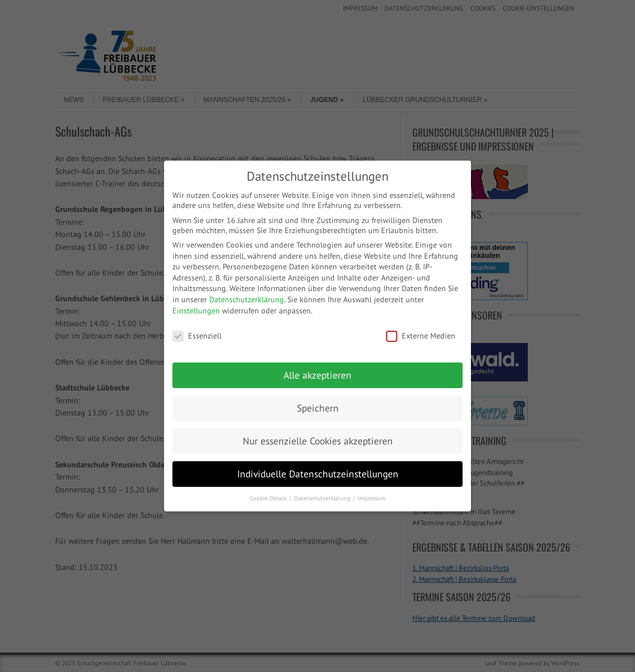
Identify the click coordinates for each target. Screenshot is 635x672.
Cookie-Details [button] (269, 498)
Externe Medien (421, 336)
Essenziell (197, 336)
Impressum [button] (372, 498)
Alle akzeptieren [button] (317, 375)
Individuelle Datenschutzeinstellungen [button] (318, 474)
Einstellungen (196, 311)
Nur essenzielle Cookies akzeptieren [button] (318, 441)
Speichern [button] (318, 408)
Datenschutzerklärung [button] (323, 498)
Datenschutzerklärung (247, 299)
